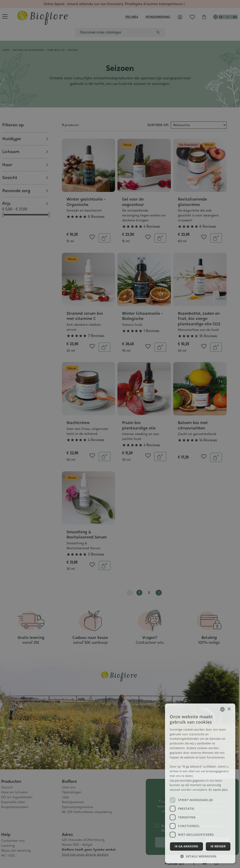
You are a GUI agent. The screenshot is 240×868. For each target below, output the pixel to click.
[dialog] (120, 434)
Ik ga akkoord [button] (186, 846)
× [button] (229, 709)
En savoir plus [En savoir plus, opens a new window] (218, 790)
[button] (200, 856)
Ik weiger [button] (218, 846)
